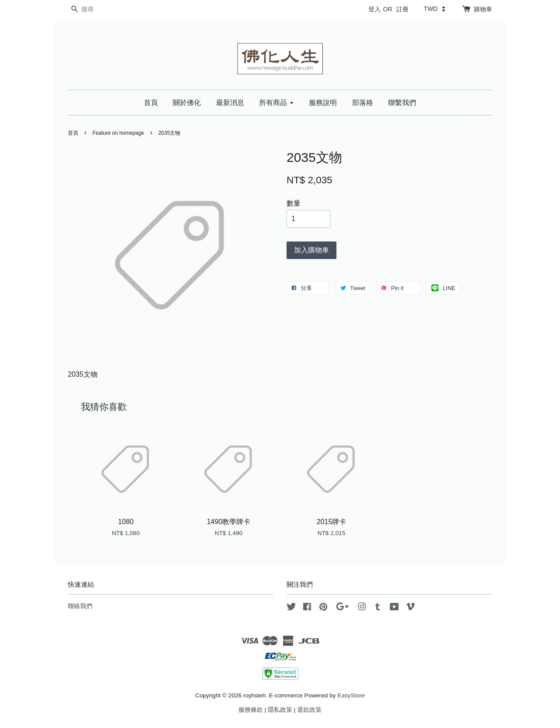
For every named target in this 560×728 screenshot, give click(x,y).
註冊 (402, 9)
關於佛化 (187, 103)
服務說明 (323, 103)
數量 (294, 203)
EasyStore (351, 695)
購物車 (483, 9)
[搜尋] (94, 9)
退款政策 (309, 710)
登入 (374, 9)
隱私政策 (280, 710)
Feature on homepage (118, 133)
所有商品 (276, 103)
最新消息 (230, 103)
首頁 (151, 103)
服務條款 (251, 710)
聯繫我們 (402, 103)
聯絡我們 (80, 606)
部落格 (363, 103)
